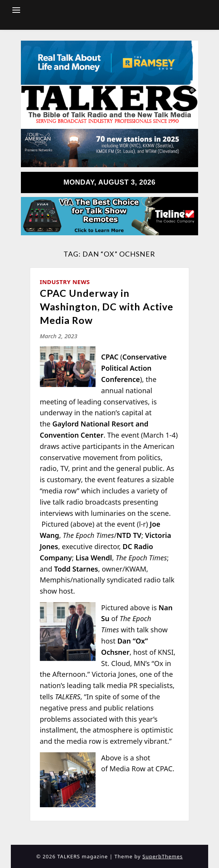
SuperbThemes (163, 856)
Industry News (65, 282)
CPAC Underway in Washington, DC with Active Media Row (107, 306)
